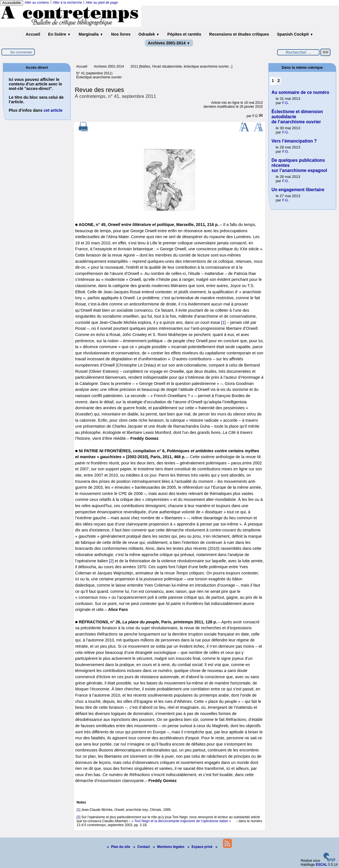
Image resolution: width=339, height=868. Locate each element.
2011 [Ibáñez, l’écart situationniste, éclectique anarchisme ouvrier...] (181, 66)
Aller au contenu (37, 3)
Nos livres (121, 34)
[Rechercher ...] (298, 52)
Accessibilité (12, 3)
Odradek (149, 34)
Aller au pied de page (102, 3)
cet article (53, 110)
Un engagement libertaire (298, 190)
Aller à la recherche (67, 3)
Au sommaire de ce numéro (300, 92)
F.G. (255, 116)
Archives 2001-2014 (169, 43)
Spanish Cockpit (295, 34)
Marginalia (91, 34)
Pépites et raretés (184, 34)
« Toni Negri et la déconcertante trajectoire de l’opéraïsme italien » (181, 821)
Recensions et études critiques (239, 34)
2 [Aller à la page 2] (279, 81)
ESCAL (322, 865)
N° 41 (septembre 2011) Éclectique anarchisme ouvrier (99, 75)
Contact (142, 847)
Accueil (33, 34)
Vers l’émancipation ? (294, 141)
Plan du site (119, 847)
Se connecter (21, 52)
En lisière (59, 34)
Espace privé (200, 847)
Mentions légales (169, 847)
